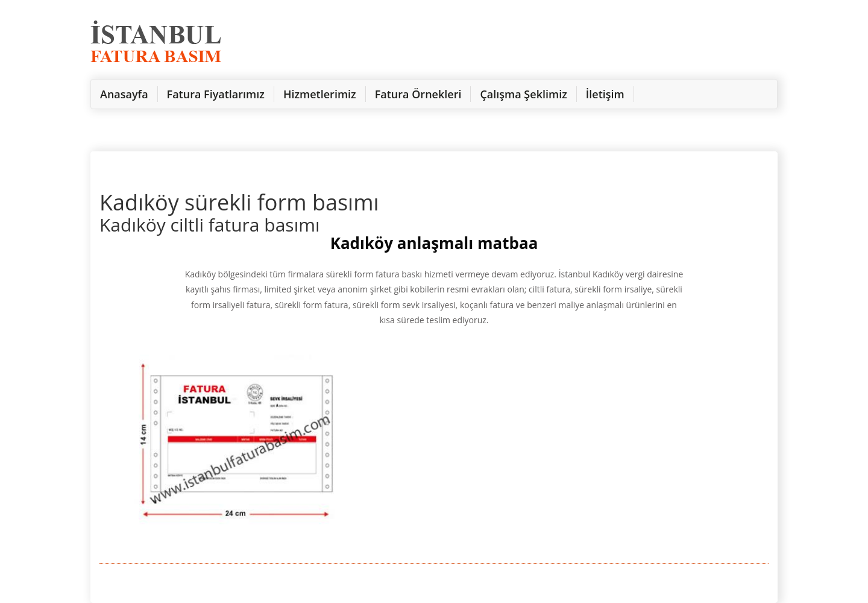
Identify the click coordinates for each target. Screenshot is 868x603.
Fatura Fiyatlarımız (216, 94)
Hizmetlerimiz (320, 94)
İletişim (605, 94)
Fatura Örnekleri (418, 94)
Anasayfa (124, 94)
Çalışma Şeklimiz (523, 94)
